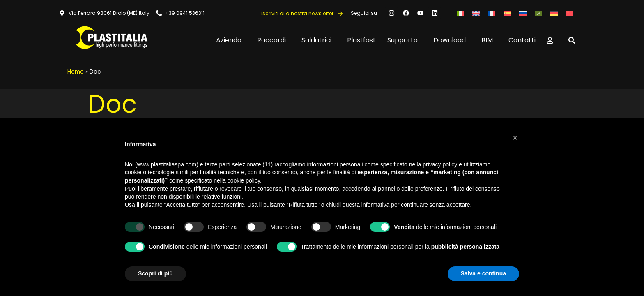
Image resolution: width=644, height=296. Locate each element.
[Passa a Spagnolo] (507, 13)
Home (76, 72)
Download (452, 40)
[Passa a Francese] (492, 13)
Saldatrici (319, 40)
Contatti (522, 40)
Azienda (231, 40)
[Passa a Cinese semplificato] (570, 13)
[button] (515, 138)
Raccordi (274, 40)
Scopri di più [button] (155, 273)
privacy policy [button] (440, 164)
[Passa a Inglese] (476, 13)
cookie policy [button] (244, 180)
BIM (489, 40)
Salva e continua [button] (483, 273)
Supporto (405, 40)
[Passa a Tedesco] (554, 13)
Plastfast (361, 40)
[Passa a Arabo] (538, 13)
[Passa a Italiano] (460, 13)
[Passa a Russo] (523, 13)
